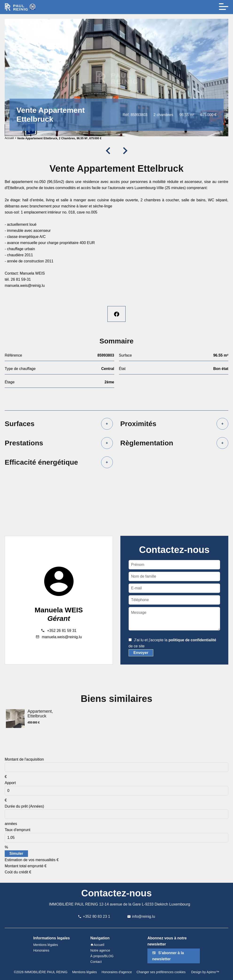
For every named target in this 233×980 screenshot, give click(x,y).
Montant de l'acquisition (24, 759)
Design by (205, 972)
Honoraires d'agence (117, 972)
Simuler (16, 854)
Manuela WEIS (59, 610)
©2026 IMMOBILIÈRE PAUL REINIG (41, 972)
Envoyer (141, 653)
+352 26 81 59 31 (62, 631)
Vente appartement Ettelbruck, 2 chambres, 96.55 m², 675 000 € (59, 138)
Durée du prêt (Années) (24, 806)
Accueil (9, 138)
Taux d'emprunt (18, 830)
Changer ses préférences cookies (161, 972)
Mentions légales (85, 972)
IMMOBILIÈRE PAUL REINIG (73, 904)
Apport (10, 783)
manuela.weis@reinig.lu (62, 637)
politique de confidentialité (192, 640)
